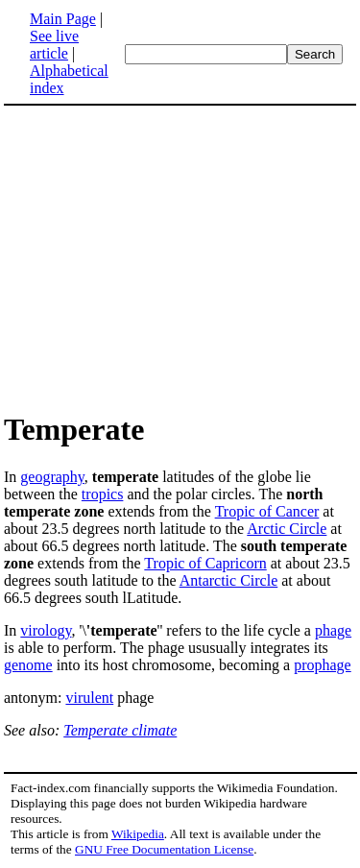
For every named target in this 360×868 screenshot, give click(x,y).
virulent (89, 698)
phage (333, 630)
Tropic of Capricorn (205, 563)
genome (28, 665)
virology (46, 630)
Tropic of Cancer (267, 511)
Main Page (63, 19)
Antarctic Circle (229, 580)
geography (52, 477)
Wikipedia (138, 834)
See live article (54, 45)
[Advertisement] (180, 257)
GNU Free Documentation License (164, 849)
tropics (103, 494)
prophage (323, 665)
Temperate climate (120, 730)
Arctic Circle (287, 529)
